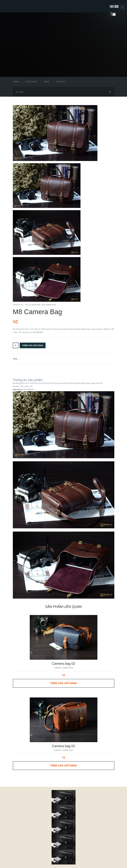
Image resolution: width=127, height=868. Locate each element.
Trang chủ (18, 305)
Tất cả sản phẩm (32, 305)
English (116, 6)
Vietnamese (112, 6)
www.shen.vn (18, 390)
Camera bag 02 (63, 664)
